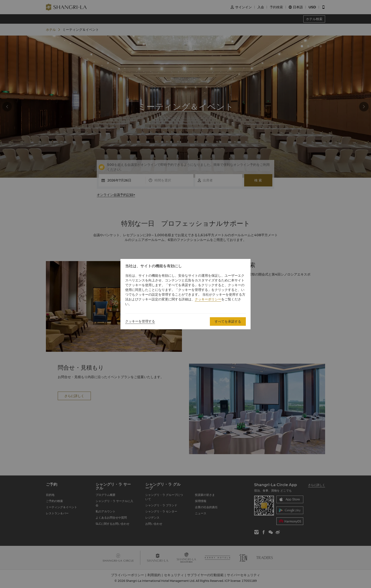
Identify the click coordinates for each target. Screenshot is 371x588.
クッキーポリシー (208, 299)
